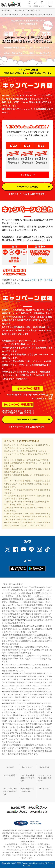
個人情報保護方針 (10, 775)
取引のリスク (27, 767)
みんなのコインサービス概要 (39, 280)
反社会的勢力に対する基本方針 (27, 790)
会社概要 (10, 767)
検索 (29, 4)
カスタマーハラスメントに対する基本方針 (44, 778)
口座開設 (35, 4)
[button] (27, 175)
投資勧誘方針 (45, 767)
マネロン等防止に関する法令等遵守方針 (10, 791)
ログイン (42, 4)
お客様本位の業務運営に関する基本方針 (27, 778)
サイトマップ (45, 789)
